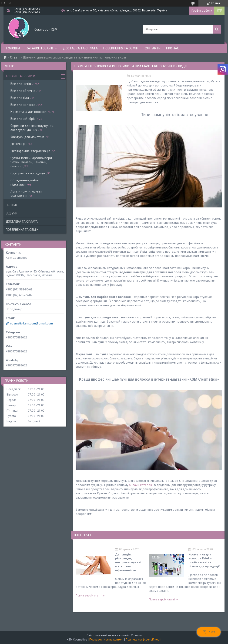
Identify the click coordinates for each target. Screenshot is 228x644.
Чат (209, 632)
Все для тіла (20, 98)
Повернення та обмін (121, 48)
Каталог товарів (39, 48)
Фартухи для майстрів (27, 137)
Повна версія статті (89, 596)
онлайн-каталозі (141, 485)
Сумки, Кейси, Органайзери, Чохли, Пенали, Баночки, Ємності (32, 162)
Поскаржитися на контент (106, 640)
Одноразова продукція (28, 173)
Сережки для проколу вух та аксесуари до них (32, 128)
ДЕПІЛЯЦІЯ (18, 144)
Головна (13, 48)
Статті (15, 57)
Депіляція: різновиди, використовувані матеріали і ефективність (128, 562)
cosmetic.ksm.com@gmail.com (31, 323)
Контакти (152, 48)
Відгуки (12, 213)
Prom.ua (136, 635)
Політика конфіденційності (143, 640)
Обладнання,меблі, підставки (25, 182)
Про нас (173, 48)
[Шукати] (217, 29)
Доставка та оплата (80, 48)
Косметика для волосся (28, 112)
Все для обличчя (23, 91)
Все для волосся (23, 105)
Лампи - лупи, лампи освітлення (26, 193)
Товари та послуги (20, 76)
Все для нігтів (21, 84)
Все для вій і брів (23, 119)
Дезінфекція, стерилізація (30, 151)
